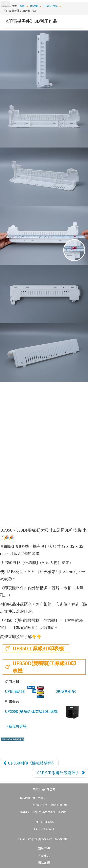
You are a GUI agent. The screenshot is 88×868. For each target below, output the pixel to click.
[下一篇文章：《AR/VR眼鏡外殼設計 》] (60, 773)
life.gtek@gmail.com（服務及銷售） (49, 839)
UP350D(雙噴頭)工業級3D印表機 (44, 667)
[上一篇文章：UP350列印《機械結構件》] (29, 763)
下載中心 (44, 856)
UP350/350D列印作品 (13, 739)
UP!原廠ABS (28, 692)
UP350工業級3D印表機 (38, 648)
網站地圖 (44, 863)
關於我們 (44, 849)
